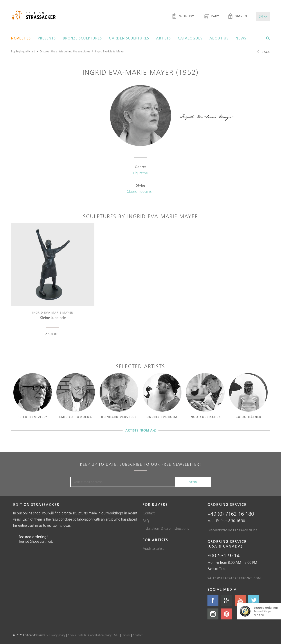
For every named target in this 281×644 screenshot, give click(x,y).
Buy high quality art (23, 51)
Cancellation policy (100, 635)
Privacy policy (57, 635)
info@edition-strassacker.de (232, 530)
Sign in (237, 17)
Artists (163, 38)
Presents (47, 38)
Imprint (126, 635)
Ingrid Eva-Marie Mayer (110, 51)
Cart (211, 17)
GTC (117, 635)
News (241, 38)
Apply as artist (153, 548)
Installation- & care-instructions (166, 528)
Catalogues (190, 38)
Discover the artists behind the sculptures (65, 51)
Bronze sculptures (82, 38)
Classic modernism (140, 191)
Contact (149, 513)
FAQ (146, 521)
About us (219, 38)
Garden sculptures (129, 38)
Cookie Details (77, 635)
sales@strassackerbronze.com (234, 578)
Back (263, 52)
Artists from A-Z (141, 430)
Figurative (140, 173)
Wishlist (183, 17)
